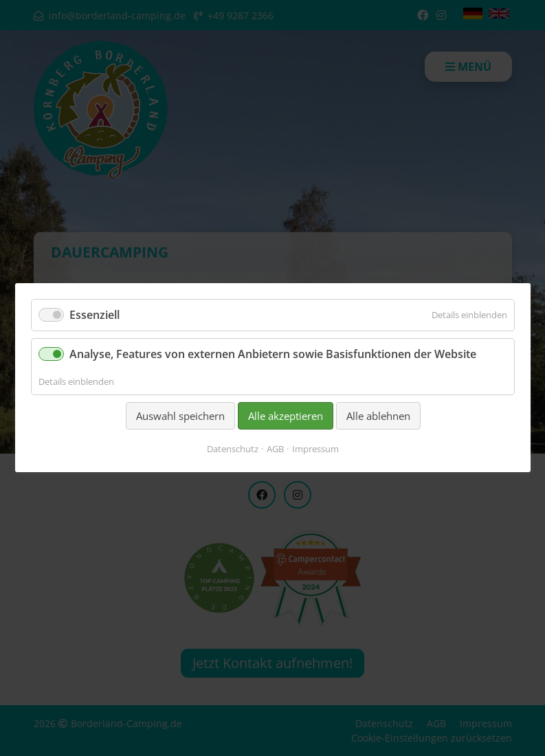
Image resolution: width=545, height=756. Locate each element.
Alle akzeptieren (285, 416)
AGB (275, 449)
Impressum (315, 449)
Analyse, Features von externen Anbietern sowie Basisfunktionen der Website (273, 355)
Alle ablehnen (378, 416)
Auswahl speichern (180, 416)
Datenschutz (233, 449)
